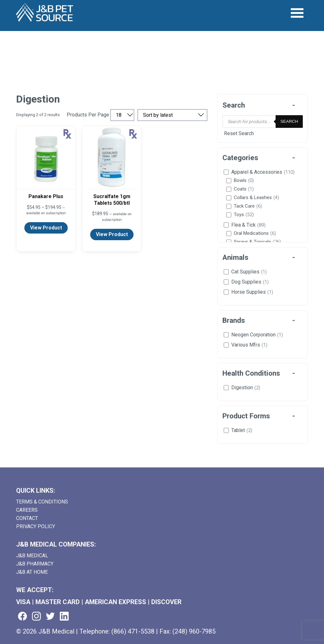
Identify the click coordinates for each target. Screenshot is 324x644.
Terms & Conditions (42, 502)
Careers (27, 510)
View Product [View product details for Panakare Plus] (46, 228)
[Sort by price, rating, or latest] (172, 115)
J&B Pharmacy (35, 564)
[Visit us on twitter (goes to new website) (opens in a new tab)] (50, 617)
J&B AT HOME (32, 572)
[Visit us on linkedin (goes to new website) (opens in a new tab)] (64, 617)
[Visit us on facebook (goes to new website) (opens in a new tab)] (22, 617)
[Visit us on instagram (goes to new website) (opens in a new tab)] (36, 617)
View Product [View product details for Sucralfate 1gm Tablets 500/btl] (112, 234)
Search (289, 121)
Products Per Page (88, 115)
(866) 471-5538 (133, 631)
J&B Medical (32, 556)
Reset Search (239, 134)
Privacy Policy (36, 526)
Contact (27, 518)
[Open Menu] (297, 13)
